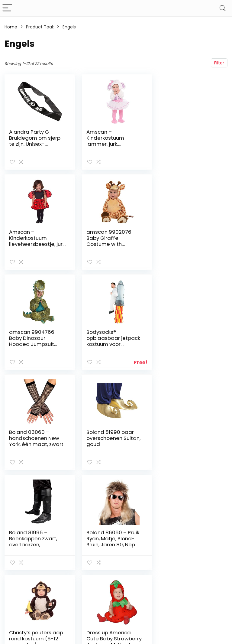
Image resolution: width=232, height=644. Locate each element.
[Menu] (7, 8)
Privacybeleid (208, 542)
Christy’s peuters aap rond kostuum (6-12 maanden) (113, 438)
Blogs (163, 559)
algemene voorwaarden (208, 554)
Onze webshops (168, 571)
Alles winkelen (172, 551)
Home (11, 27)
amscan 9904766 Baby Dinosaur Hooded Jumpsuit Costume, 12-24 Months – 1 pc (108, 244)
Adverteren (169, 582)
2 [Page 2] (116, 486)
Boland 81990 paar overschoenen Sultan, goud (113, 338)
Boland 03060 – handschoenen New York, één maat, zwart (36, 338)
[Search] (223, 8)
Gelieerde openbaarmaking (212, 568)
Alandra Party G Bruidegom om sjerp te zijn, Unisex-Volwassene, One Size (36, 141)
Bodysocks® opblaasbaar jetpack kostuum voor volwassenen (189, 241)
